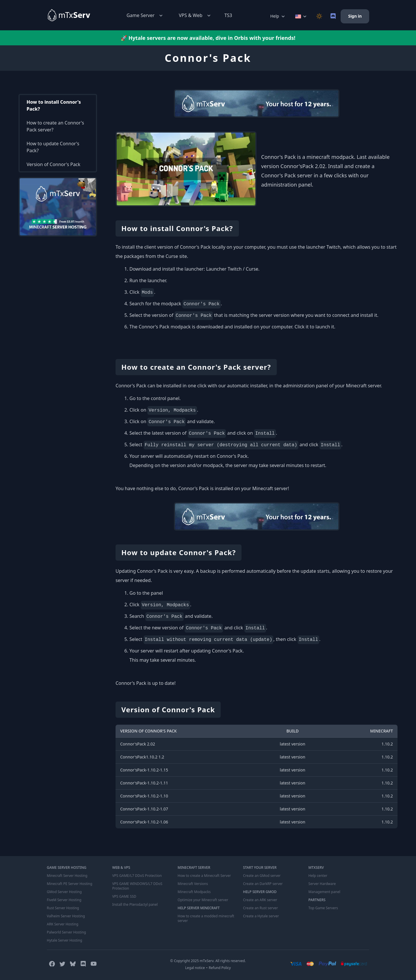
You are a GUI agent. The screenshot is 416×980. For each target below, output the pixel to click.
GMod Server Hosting (64, 892)
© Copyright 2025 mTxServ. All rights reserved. (208, 961)
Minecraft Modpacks (194, 892)
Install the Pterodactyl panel (135, 905)
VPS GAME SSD (124, 897)
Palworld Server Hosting (66, 932)
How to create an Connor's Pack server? (55, 126)
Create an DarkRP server (263, 884)
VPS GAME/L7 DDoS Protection (137, 876)
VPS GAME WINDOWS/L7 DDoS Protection (137, 886)
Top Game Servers (323, 908)
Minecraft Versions (193, 884)
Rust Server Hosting (63, 908)
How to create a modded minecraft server (206, 918)
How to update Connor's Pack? (53, 147)
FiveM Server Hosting (64, 900)
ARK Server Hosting (63, 924)
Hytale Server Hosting (64, 940)
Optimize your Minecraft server (203, 900)
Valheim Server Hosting (66, 916)
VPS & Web (195, 15)
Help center (318, 876)
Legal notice (195, 968)
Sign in (355, 16)
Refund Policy (220, 968)
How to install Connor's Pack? (54, 105)
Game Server (145, 15)
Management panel (324, 892)
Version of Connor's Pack (53, 164)
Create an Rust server (260, 908)
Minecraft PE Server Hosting (69, 884)
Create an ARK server (260, 900)
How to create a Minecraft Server (204, 876)
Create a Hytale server (261, 916)
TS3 (228, 15)
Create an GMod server (262, 876)
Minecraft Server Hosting (67, 876)
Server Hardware (322, 884)
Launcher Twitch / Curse (232, 269)
